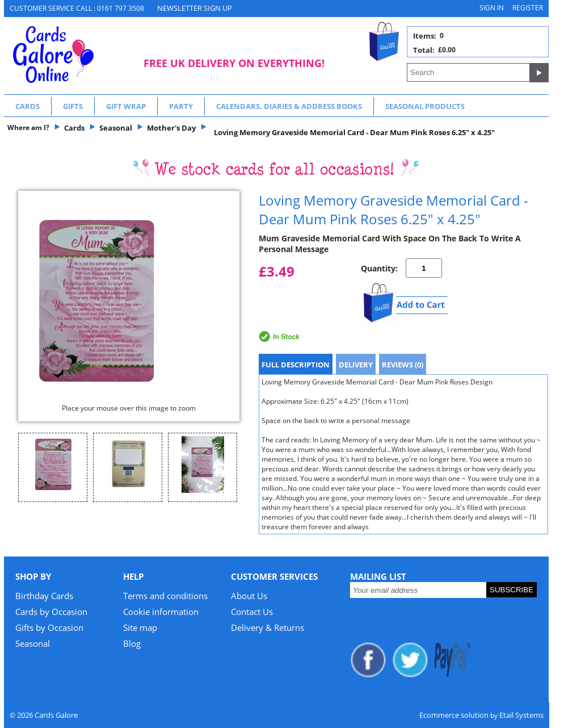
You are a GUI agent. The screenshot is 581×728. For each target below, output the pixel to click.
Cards (28, 106)
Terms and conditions (165, 596)
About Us (249, 596)
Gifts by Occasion (49, 627)
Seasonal (33, 643)
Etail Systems (521, 715)
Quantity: (379, 268)
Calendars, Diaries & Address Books (289, 106)
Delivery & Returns (268, 627)
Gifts (73, 106)
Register (528, 8)
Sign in (492, 8)
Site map (140, 627)
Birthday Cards (44, 596)
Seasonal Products (425, 106)
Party (181, 106)
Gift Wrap (126, 106)
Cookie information (161, 612)
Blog (132, 643)
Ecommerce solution (454, 715)
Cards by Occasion (51, 612)
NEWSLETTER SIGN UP (195, 8)
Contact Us (252, 612)
